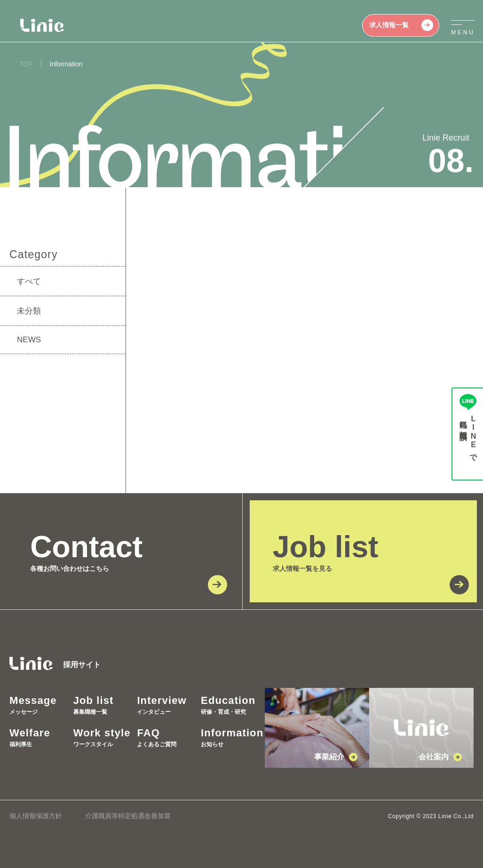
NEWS (29, 340)
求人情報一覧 (401, 25)
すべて (29, 281)
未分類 (29, 311)
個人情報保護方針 (36, 816)
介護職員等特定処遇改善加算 (128, 816)
